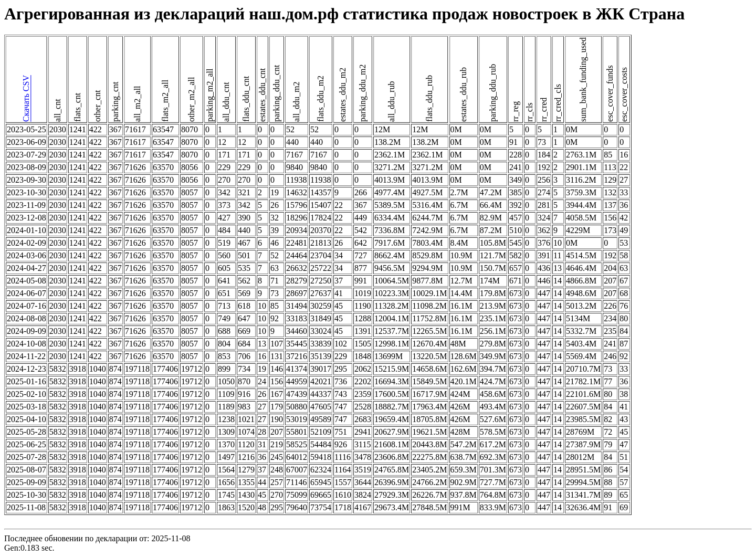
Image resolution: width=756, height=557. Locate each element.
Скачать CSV (26, 99)
